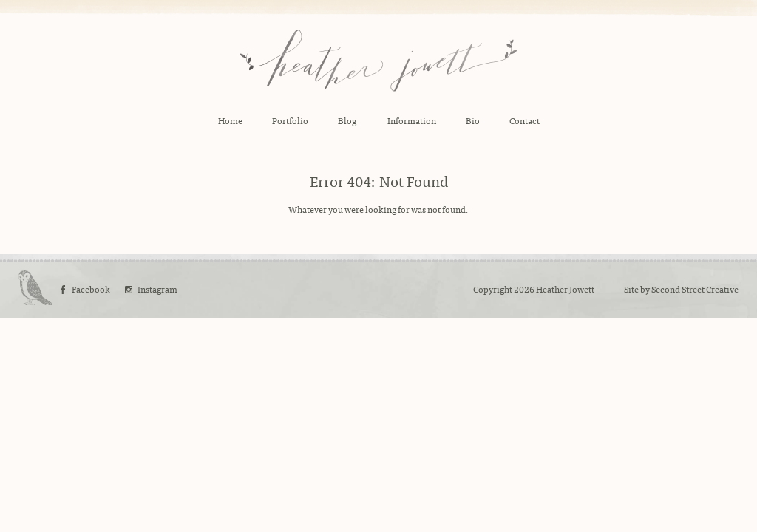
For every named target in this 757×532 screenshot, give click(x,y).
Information (412, 120)
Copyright (493, 289)
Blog (347, 120)
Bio (473, 120)
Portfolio (290, 120)
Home (230, 120)
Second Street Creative (695, 289)
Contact (525, 120)
